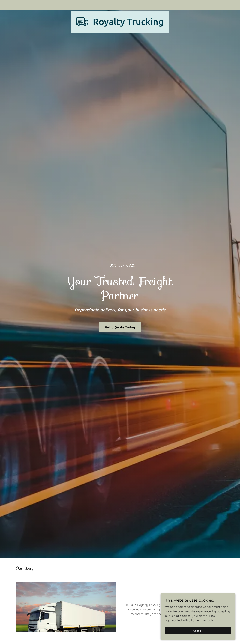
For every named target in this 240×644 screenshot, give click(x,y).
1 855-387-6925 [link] (121, 265)
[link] (120, 4)
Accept (198, 631)
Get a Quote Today (120, 327)
